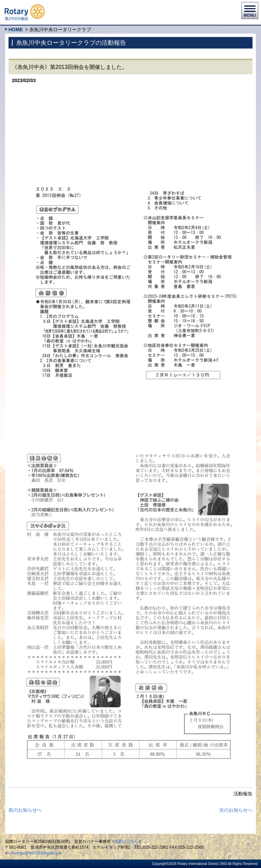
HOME (16, 30)
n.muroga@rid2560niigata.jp (33, 853)
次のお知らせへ (236, 810)
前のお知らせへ (25, 810)
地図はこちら (126, 842)
